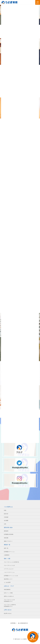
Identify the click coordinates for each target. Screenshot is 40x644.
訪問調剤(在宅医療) (9, 534)
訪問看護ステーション (9, 552)
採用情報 (13, 623)
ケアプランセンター (9, 569)
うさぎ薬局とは (8, 507)
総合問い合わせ (8, 613)
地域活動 (6, 538)
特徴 (5, 510)
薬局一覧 (6, 548)
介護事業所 (7, 555)
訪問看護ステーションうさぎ (11, 576)
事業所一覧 (7, 545)
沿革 (5, 524)
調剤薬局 (6, 531)
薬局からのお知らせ (9, 596)
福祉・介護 (7, 559)
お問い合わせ (8, 610)
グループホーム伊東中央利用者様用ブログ (10, 606)
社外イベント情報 (8, 593)
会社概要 (6, 521)
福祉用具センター (8, 579)
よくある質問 (7, 582)
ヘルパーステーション (9, 572)
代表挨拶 (6, 517)
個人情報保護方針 (23, 623)
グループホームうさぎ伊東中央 (12, 562)
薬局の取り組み (8, 528)
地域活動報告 (7, 590)
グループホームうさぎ (9, 565)
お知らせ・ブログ (9, 586)
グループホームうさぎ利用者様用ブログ (9, 601)
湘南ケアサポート (8, 541)
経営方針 (6, 514)
